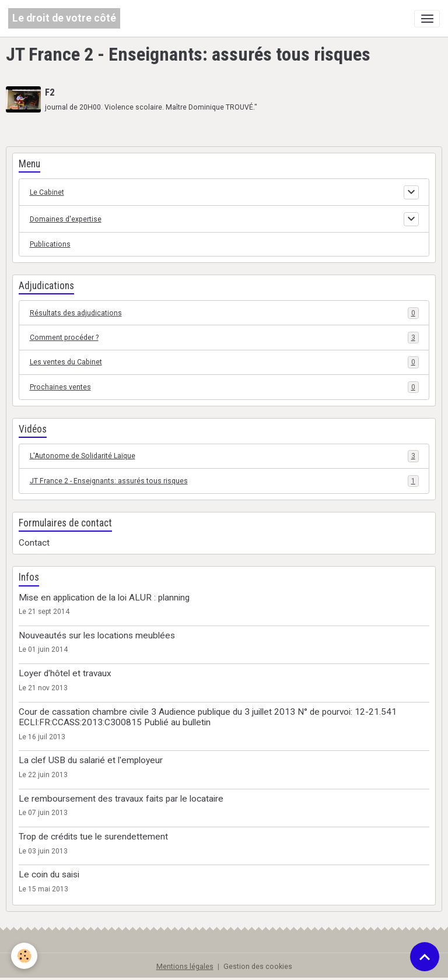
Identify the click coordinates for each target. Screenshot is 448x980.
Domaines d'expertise (66, 219)
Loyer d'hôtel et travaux (65, 673)
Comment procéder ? (224, 338)
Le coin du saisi (49, 874)
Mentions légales (185, 967)
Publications (50, 244)
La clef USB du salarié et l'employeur (91, 760)
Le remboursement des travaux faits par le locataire (121, 799)
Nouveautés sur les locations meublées (97, 635)
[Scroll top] (425, 957)
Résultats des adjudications (224, 313)
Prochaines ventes (224, 387)
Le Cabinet (47, 192)
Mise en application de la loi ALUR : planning (104, 598)
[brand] (64, 18)
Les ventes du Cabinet (224, 362)
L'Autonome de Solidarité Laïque (224, 456)
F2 (50, 92)
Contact (34, 543)
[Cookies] (25, 956)
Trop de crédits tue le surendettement (93, 837)
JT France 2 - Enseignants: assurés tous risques (224, 481)
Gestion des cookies (258, 967)
